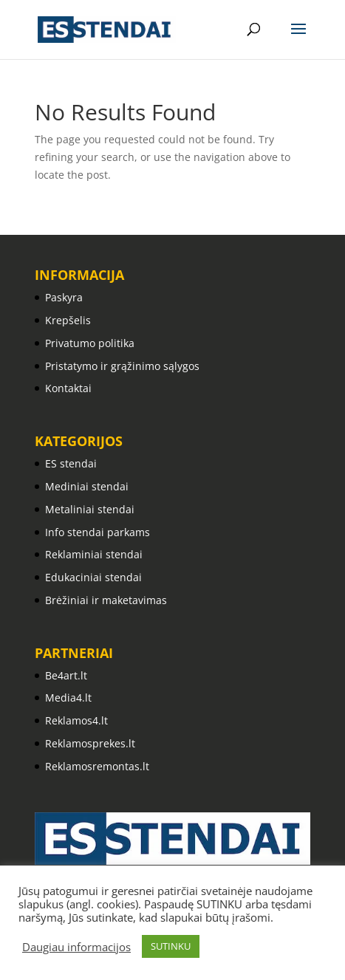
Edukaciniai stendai (93, 577)
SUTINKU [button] (171, 946)
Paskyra (64, 297)
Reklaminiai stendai (94, 554)
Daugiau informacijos (76, 947)
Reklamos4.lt (76, 720)
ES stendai (71, 463)
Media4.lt (68, 698)
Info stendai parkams (98, 532)
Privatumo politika (90, 343)
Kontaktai (68, 388)
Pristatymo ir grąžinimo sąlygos (122, 366)
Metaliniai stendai (90, 509)
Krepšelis (68, 320)
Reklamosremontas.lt (97, 766)
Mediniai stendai (87, 486)
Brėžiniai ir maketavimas (106, 600)
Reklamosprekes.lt (90, 743)
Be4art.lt (66, 675)
